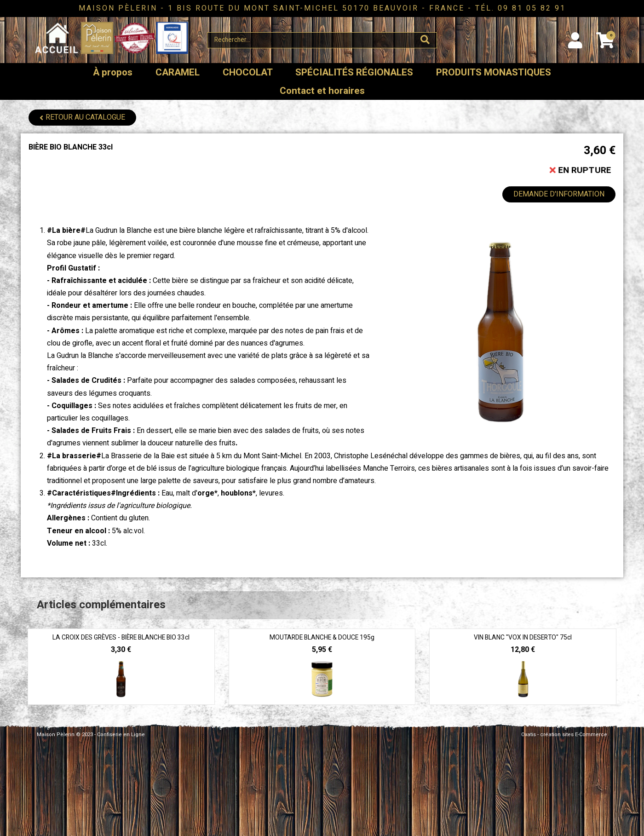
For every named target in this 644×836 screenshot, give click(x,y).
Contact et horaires (322, 91)
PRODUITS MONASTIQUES (494, 72)
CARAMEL (178, 72)
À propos (113, 72)
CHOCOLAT (248, 72)
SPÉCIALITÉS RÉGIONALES (354, 72)
